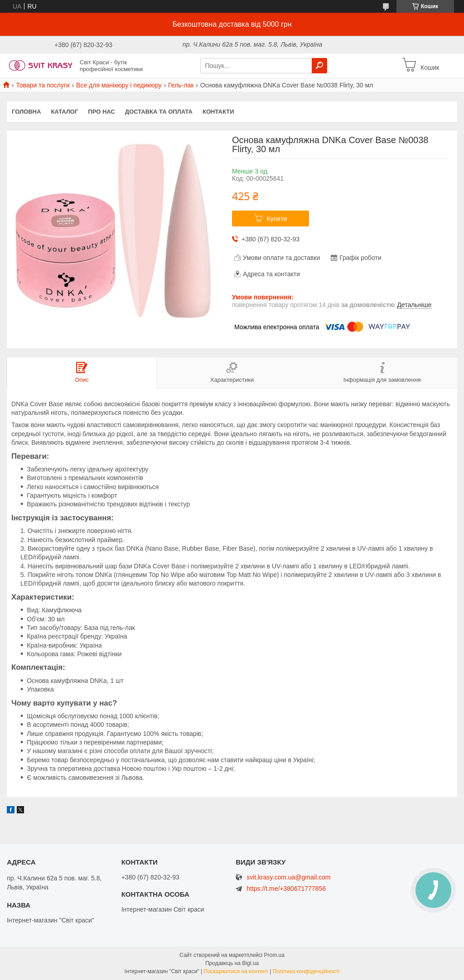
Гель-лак (181, 85)
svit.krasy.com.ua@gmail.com (288, 877)
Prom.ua (274, 955)
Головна (26, 112)
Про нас (101, 112)
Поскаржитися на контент (236, 971)
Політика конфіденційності (306, 971)
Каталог (64, 112)
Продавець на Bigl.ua (232, 963)
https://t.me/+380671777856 (286, 889)
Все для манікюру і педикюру (119, 85)
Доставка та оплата (159, 112)
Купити (277, 219)
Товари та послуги (43, 85)
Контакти (218, 112)
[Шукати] (319, 66)
